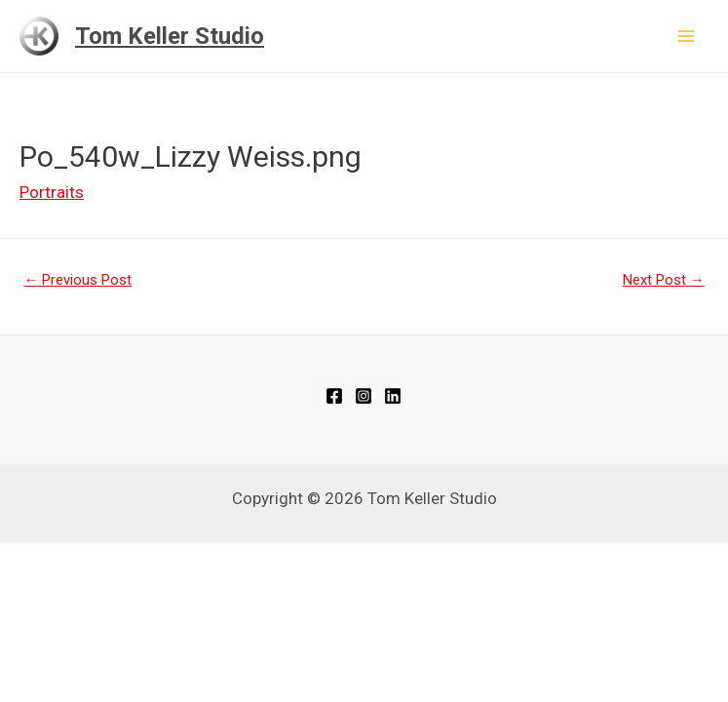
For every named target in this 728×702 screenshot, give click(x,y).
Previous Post (77, 280)
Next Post (664, 280)
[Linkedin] (393, 396)
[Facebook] (334, 396)
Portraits (52, 192)
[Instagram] (364, 396)
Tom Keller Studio (170, 36)
